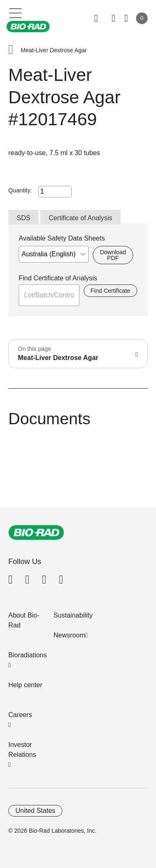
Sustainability (73, 615)
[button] (11, 50)
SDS (24, 218)
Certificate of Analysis (80, 218)
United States (35, 811)
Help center (25, 685)
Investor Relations (22, 750)
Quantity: (20, 190)
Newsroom (69, 635)
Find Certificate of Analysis (58, 278)
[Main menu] (16, 12)
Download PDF (113, 255)
